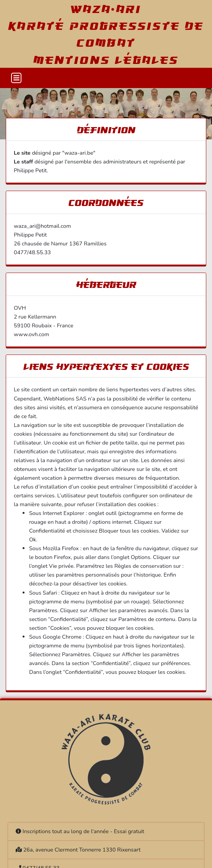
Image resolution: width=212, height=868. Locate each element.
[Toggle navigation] (16, 78)
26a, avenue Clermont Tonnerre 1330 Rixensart (82, 850)
